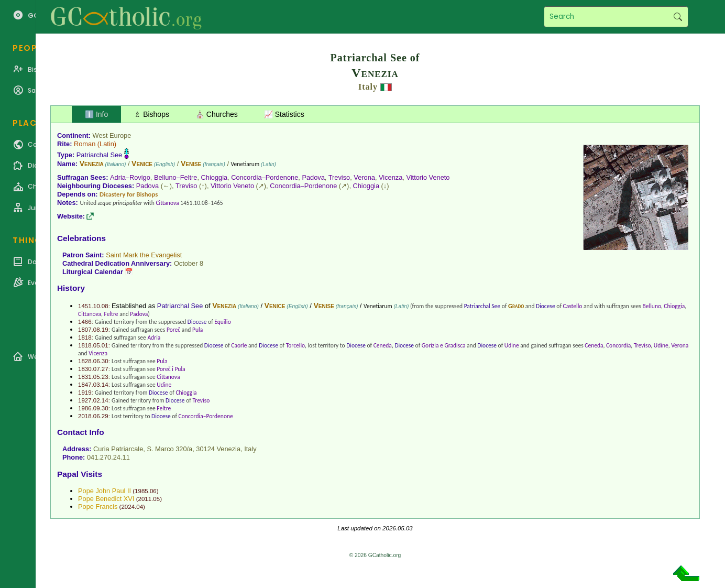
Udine (512, 345)
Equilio (223, 322)
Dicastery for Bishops (129, 194)
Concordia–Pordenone (265, 177)
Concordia (618, 345)
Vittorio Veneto (428, 177)
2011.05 (149, 499)
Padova (313, 177)
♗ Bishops (152, 114)
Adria (154, 337)
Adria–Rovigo (130, 177)
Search (678, 17)
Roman (85, 144)
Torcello (295, 345)
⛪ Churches (217, 114)
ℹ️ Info (96, 114)
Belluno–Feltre (176, 177)
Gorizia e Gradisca (444, 345)
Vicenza (391, 177)
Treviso (339, 177)
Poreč (173, 330)
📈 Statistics (284, 114)
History (71, 288)
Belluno (652, 306)
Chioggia (215, 177)
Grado (516, 306)
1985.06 (146, 491)
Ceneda (383, 345)
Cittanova (167, 203)
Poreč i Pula (171, 369)
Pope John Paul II (105, 491)
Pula (197, 330)
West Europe (112, 135)
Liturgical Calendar (93, 272)
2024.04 (132, 507)
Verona (364, 177)
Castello (573, 306)
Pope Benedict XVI (106, 499)
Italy (368, 87)
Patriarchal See (100, 155)
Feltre (111, 314)
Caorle (239, 345)
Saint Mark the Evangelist (144, 255)
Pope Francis (98, 507)
